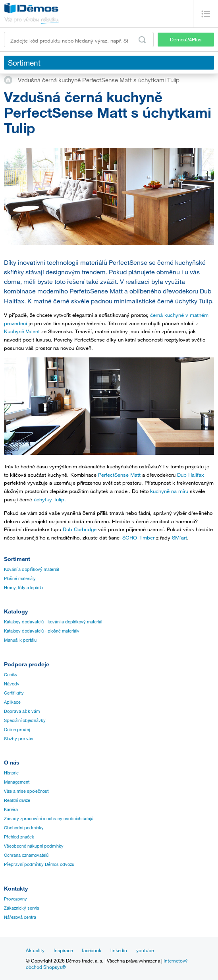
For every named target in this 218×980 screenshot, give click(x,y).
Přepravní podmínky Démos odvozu (39, 864)
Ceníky (11, 675)
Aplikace (12, 702)
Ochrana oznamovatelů (26, 855)
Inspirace (63, 950)
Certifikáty (14, 693)
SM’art (179, 538)
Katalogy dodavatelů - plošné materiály (42, 631)
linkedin (119, 950)
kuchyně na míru (169, 491)
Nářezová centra (20, 917)
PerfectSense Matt (119, 475)
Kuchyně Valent (22, 331)
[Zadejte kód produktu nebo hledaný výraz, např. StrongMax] (79, 40)
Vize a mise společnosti (27, 791)
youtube (145, 950)
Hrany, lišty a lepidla (23, 588)
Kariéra (11, 809)
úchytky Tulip (49, 499)
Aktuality (35, 950)
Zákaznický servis (22, 908)
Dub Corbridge (80, 529)
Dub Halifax (191, 475)
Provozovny (15, 899)
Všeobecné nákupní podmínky (34, 846)
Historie (11, 773)
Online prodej (17, 730)
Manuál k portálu (20, 640)
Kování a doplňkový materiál (31, 569)
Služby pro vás (19, 739)
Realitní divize (17, 800)
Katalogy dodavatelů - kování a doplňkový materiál (53, 622)
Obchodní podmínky (24, 828)
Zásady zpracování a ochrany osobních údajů (49, 819)
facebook (92, 950)
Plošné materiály (20, 578)
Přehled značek (19, 837)
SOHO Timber (138, 538)
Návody (12, 684)
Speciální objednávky (25, 720)
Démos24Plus (186, 39)
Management (17, 782)
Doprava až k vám (22, 711)
